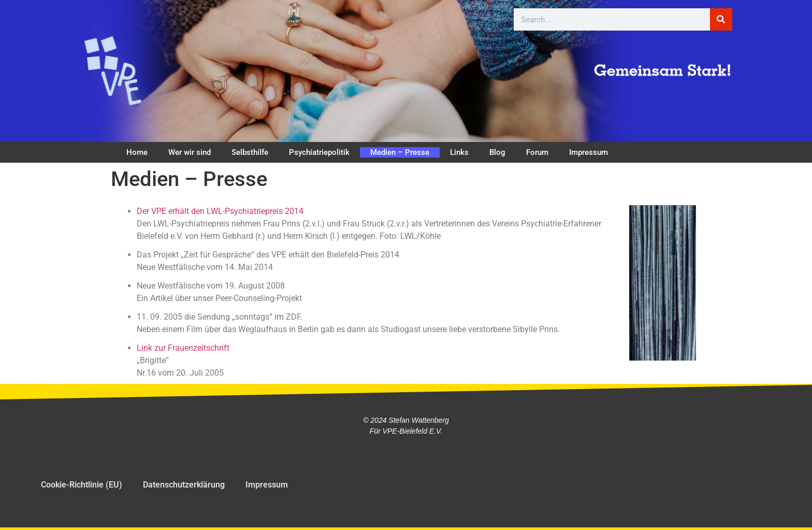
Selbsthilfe (250, 152)
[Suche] (721, 19)
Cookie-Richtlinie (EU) (82, 485)
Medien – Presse (400, 152)
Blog (497, 152)
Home (137, 152)
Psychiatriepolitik (319, 152)
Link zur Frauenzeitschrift (183, 348)
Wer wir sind (190, 152)
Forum (537, 152)
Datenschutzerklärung (184, 485)
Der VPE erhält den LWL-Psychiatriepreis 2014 (220, 211)
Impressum (589, 152)
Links (459, 152)
